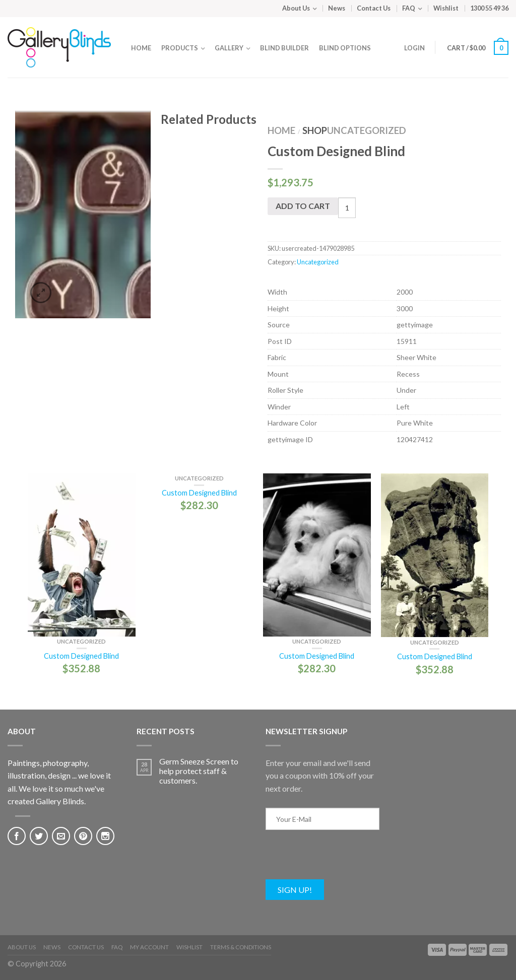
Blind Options (345, 48)
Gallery (229, 48)
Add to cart (303, 206)
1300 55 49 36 (489, 8)
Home (141, 48)
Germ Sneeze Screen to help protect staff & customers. (199, 771)
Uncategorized (367, 130)
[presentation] (342, 860)
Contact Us (374, 8)
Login (414, 48)
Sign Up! (295, 890)
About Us (296, 8)
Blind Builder (284, 48)
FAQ (409, 8)
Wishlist (446, 8)
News (337, 8)
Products (180, 48)
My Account (149, 947)
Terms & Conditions (241, 947)
